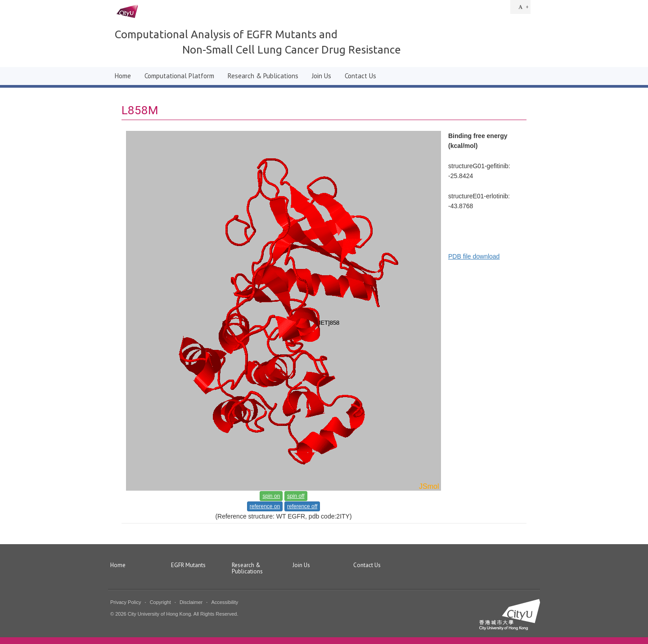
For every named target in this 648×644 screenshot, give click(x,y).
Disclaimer (191, 602)
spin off (296, 496)
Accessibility (225, 602)
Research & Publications (263, 76)
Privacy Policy (126, 602)
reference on (265, 506)
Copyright (160, 602)
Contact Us (360, 76)
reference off (302, 506)
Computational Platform (179, 76)
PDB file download (474, 256)
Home (123, 76)
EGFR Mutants (188, 566)
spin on (271, 496)
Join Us (322, 76)
